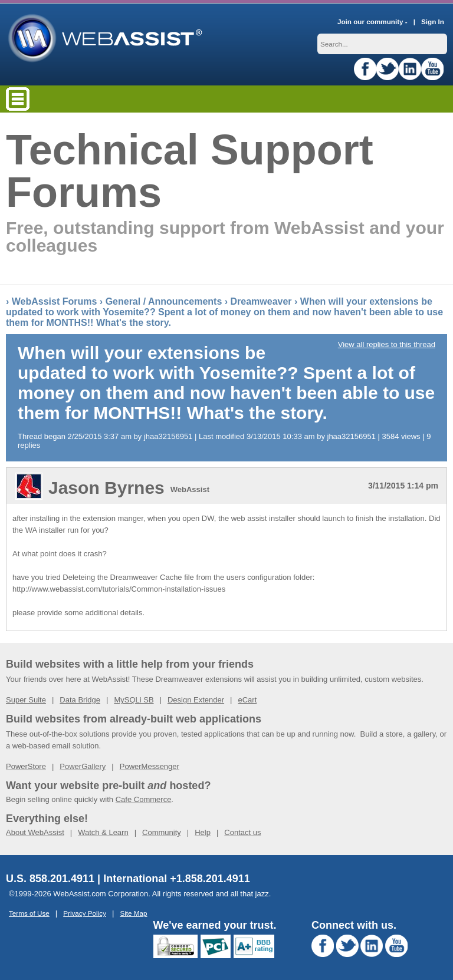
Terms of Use (29, 910)
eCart (247, 696)
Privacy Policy (85, 910)
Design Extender (196, 696)
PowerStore (26, 763)
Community (162, 829)
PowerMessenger (150, 763)
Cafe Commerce (144, 796)
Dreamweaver (261, 298)
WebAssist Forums (55, 298)
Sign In (433, 18)
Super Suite (26, 696)
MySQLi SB (134, 696)
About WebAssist (35, 829)
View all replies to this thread (387, 341)
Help (203, 829)
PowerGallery (83, 763)
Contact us (242, 829)
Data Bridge (80, 696)
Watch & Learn (103, 829)
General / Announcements (164, 298)
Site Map (133, 910)
